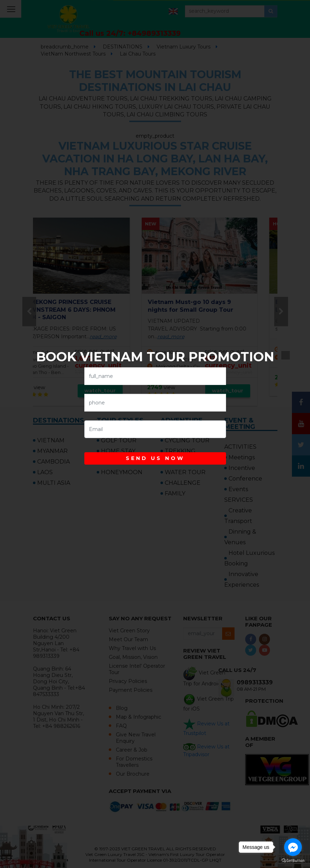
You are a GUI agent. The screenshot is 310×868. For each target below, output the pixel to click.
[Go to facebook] (293, 847)
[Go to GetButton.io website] (293, 861)
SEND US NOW (155, 458)
